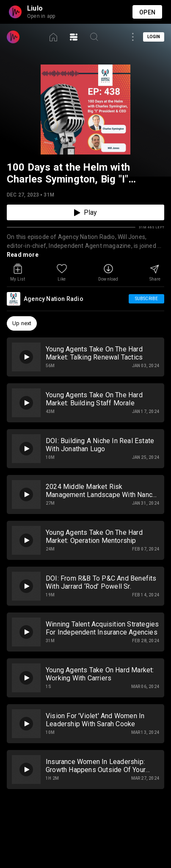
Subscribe (147, 299)
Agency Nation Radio (54, 299)
